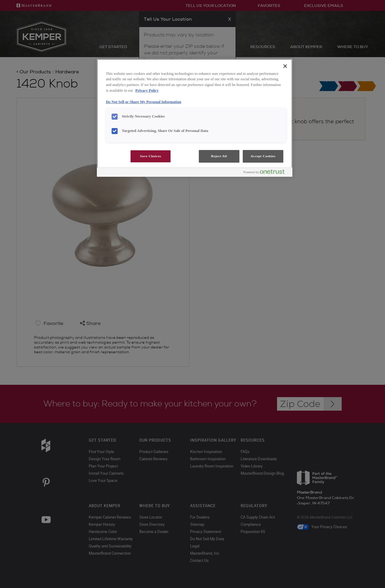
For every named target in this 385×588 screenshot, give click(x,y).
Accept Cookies (263, 156)
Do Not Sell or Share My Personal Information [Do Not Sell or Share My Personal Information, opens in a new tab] (143, 102)
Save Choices (150, 156)
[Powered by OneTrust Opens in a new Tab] (266, 173)
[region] (195, 118)
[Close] (285, 66)
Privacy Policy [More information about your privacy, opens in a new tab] (147, 90)
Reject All (219, 156)
